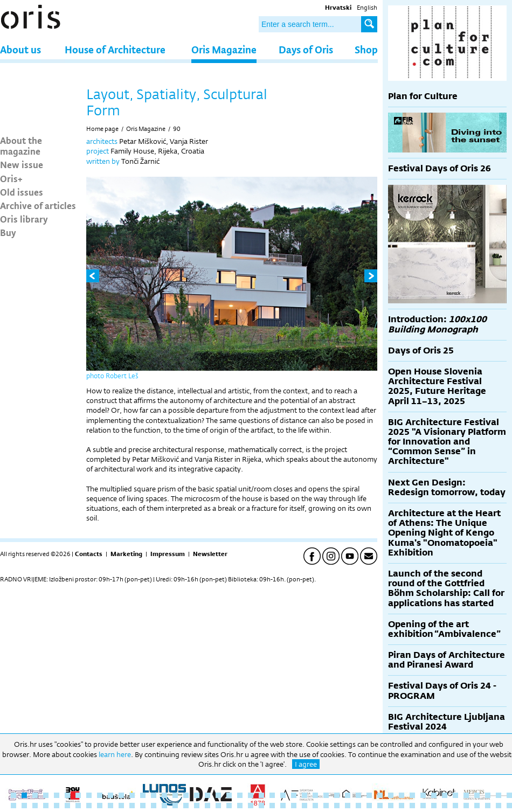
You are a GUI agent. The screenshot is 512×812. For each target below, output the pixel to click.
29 (315, 795)
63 (175, 806)
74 (294, 806)
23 (251, 795)
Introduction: (437, 324)
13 (143, 795)
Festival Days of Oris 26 (440, 168)
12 (132, 795)
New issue (22, 164)
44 (477, 795)
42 (455, 795)
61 (154, 806)
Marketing (126, 554)
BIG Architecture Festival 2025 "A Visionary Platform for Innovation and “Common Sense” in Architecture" (447, 442)
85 (412, 806)
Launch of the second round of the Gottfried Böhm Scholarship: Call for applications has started (446, 588)
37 (402, 795)
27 (294, 795)
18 (197, 795)
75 (305, 806)
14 (154, 795)
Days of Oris (306, 49)
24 (261, 795)
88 (445, 806)
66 (207, 806)
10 (110, 795)
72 (272, 806)
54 (78, 806)
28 (305, 795)
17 (186, 795)
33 (358, 795)
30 (326, 795)
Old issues (22, 192)
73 (283, 806)
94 (509, 806)
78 (337, 806)
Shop (366, 49)
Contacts (89, 554)
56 (100, 806)
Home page (102, 129)
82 (380, 806)
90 (177, 129)
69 (240, 806)
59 (132, 806)
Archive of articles (38, 205)
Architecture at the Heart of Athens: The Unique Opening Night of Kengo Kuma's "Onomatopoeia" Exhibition (444, 533)
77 (326, 806)
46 (499, 795)
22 (240, 795)
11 (121, 795)
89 (455, 806)
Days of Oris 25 (421, 351)
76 (315, 806)
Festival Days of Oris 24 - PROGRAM (442, 690)
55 (89, 806)
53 (67, 806)
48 (13, 806)
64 (186, 806)
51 (46, 806)
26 (283, 795)
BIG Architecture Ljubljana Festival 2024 (447, 722)
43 (466, 795)
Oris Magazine (224, 49)
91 (477, 806)
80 (358, 806)
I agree (306, 764)
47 (509, 795)
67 (218, 806)
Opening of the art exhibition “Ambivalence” (444, 629)
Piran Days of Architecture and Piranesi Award (447, 660)
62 (164, 806)
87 (434, 806)
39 (423, 795)
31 (337, 795)
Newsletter (210, 554)
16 (175, 795)
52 (57, 806)
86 (423, 806)
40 (434, 795)
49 (24, 806)
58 (121, 806)
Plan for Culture (423, 96)
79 (348, 806)
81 (369, 806)
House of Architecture (115, 49)
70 (251, 806)
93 (499, 806)
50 (35, 806)
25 (272, 795)
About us (20, 49)
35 (380, 795)
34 (369, 795)
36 (391, 795)
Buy (8, 232)
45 (488, 795)
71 (261, 806)
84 (402, 806)
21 (229, 795)
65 (197, 806)
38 (412, 795)
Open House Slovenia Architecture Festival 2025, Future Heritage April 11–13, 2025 (437, 386)
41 (445, 795)
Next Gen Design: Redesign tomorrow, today (447, 487)
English (367, 8)
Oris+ (11, 178)
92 (488, 806)
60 (143, 806)
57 (110, 806)
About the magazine (21, 145)
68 (229, 806)
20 (218, 795)
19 (207, 795)
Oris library (24, 219)
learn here (115, 754)
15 (164, 795)
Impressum (168, 554)
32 (348, 795)
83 (391, 806)
